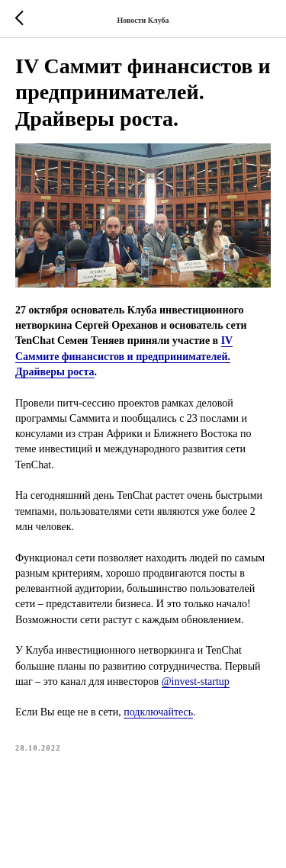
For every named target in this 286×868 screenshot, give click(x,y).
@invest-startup (196, 682)
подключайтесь (158, 712)
